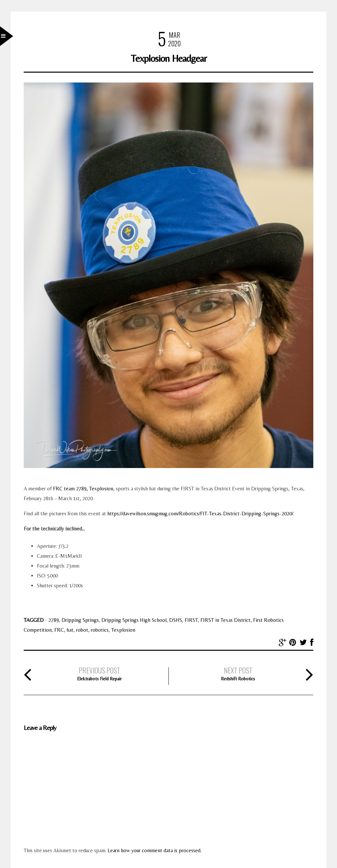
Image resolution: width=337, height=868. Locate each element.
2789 (54, 620)
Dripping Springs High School (134, 620)
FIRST (191, 620)
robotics (100, 630)
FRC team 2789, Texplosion (83, 489)
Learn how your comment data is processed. (155, 850)
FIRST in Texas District (225, 620)
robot (82, 630)
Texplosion (123, 630)
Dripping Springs (80, 620)
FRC (59, 630)
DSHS (176, 620)
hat (70, 630)
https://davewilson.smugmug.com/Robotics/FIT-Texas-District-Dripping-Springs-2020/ (200, 514)
